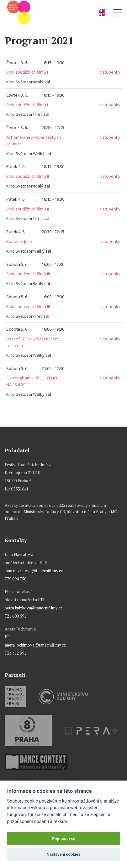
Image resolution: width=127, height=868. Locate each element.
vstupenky (110, 72)
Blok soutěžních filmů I (27, 72)
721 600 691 (16, 616)
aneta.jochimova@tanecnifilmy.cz (35, 645)
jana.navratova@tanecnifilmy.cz (34, 571)
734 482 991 (16, 653)
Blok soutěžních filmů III (28, 274)
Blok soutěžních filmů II (28, 176)
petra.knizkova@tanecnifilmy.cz (34, 608)
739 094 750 (16, 579)
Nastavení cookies (64, 854)
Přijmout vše (63, 839)
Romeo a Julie (19, 241)
